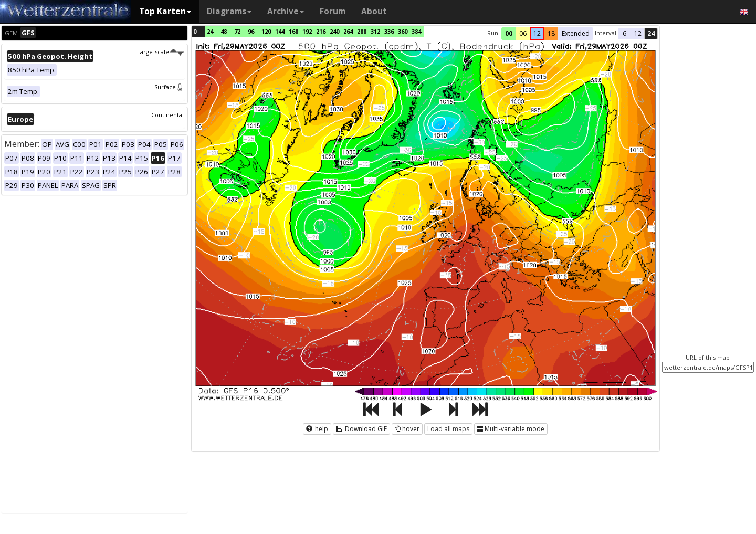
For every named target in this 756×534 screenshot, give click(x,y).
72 (237, 31)
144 (280, 31)
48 (224, 31)
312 (375, 31)
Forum (333, 11)
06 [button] (523, 33)
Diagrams (229, 11)
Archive (286, 11)
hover (407, 429)
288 (362, 31)
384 (416, 31)
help (317, 429)
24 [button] (651, 33)
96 (251, 31)
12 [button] (537, 33)
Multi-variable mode (511, 429)
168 (293, 31)
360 (403, 31)
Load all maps (448, 429)
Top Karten (165, 11)
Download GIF (361, 429)
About (374, 11)
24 (210, 31)
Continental (167, 115)
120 (266, 31)
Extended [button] (576, 33)
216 (321, 31)
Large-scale (160, 52)
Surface (169, 87)
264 (348, 31)
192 (307, 31)
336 (389, 31)
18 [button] (551, 33)
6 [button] (624, 33)
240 (334, 31)
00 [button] (509, 33)
